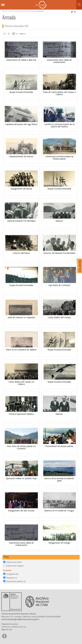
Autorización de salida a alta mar (21, 60)
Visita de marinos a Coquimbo (21, 317)
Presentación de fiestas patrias (59, 446)
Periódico (12, 578)
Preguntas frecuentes (10, 624)
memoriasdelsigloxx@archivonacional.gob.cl (20, 619)
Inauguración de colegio (59, 543)
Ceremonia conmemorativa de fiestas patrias (59, 158)
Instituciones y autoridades (25, 11)
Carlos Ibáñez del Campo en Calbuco (21, 383)
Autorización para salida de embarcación (59, 61)
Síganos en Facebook (4, 636)
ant (5, 33)
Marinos (59, 221)
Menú (3, 5)
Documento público (16, 581)
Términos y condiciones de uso (14, 627)
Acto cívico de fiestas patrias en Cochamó (21, 447)
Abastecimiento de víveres (21, 156)
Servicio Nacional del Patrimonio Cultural (19, 614)
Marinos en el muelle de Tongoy (59, 511)
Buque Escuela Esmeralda (21, 92)
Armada (40, 11)
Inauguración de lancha (21, 189)
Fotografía (12, 574)
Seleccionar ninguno (15, 566)
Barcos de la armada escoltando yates (59, 480)
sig (9, 33)
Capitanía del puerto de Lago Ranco (21, 124)
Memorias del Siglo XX (41, 5)
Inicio (4, 11)
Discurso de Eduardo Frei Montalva (59, 253)
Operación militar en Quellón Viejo (21, 478)
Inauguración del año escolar (21, 511)
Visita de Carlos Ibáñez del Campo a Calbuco (59, 93)
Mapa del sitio (7, 629)
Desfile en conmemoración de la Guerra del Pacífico (59, 125)
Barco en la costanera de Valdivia (21, 350)
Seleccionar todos (14, 562)
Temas (11, 11)
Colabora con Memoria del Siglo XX (79, 266)
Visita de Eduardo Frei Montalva (21, 221)
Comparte (75, 12)
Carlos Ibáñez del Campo (59, 317)
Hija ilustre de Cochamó (59, 285)
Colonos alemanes (21, 253)
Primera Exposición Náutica (21, 414)
